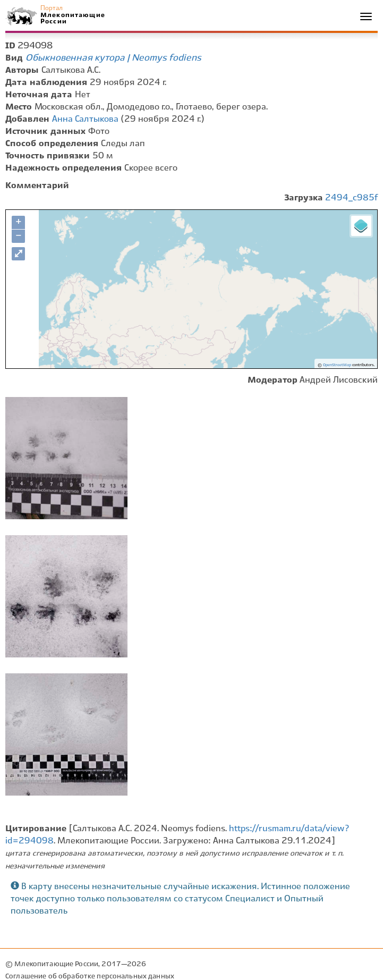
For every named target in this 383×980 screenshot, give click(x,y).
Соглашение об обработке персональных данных (90, 977)
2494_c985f (351, 198)
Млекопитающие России (72, 18)
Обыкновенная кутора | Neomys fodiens (113, 58)
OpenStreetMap (337, 365)
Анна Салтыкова (85, 119)
